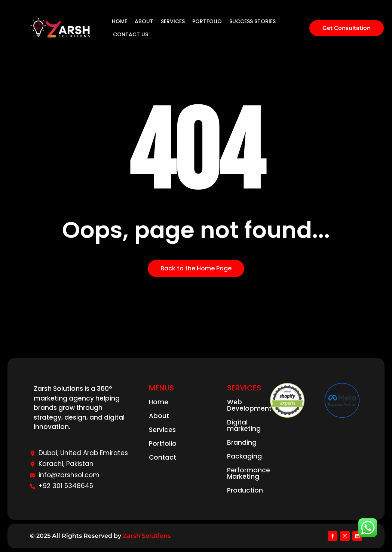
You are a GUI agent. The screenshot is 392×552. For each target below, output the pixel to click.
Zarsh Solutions (147, 536)
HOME (120, 21)
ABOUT (144, 21)
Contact (163, 457)
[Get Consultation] (347, 28)
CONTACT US (131, 34)
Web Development (249, 405)
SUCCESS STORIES (252, 21)
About (159, 416)
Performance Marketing (249, 473)
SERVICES (173, 21)
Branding (242, 442)
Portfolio (163, 444)
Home (159, 402)
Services (162, 430)
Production (245, 490)
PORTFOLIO (207, 21)
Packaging (244, 456)
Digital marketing (244, 425)
